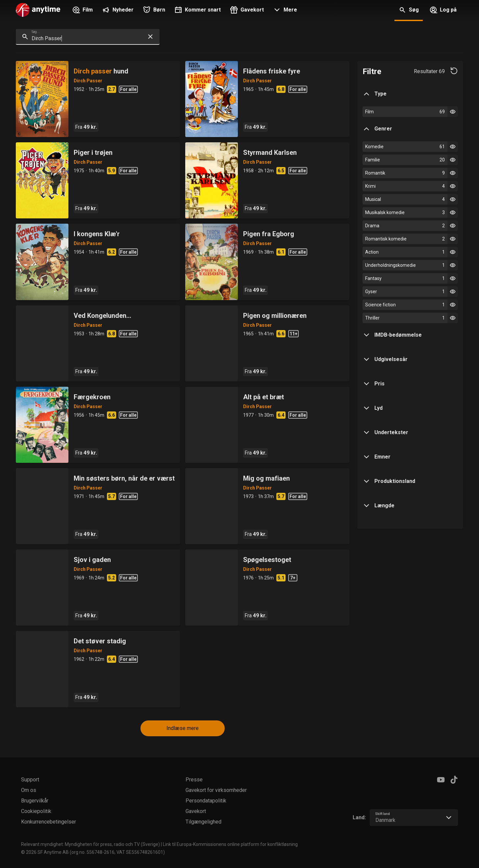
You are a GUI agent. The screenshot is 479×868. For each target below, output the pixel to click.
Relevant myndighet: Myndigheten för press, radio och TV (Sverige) (90, 844)
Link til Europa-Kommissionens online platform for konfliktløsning (230, 844)
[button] (284, 11)
